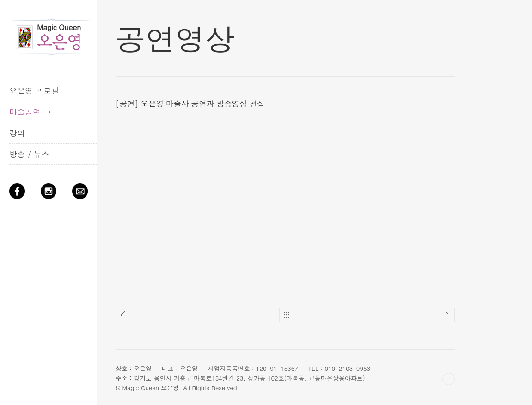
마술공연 (25, 112)
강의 (17, 133)
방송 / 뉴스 (29, 154)
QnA (84, 195)
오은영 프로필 (34, 91)
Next (447, 315)
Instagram (52, 195)
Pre (123, 315)
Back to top (449, 379)
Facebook (21, 195)
